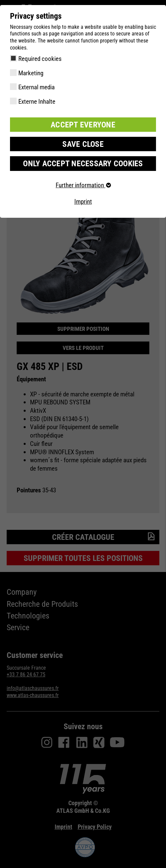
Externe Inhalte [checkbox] (37, 102)
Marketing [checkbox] (31, 73)
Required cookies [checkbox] (40, 59)
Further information (83, 185)
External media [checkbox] (36, 87)
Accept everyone (83, 125)
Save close (83, 144)
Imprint (83, 202)
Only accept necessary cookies (83, 164)
